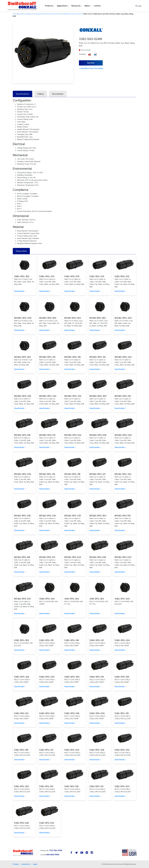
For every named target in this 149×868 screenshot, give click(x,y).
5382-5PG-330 (122, 750)
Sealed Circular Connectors (73, 14)
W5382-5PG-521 (47, 557)
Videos (41, 94)
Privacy (16, 864)
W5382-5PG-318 (72, 474)
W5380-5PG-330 (48, 396)
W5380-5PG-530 (123, 435)
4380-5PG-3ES (22, 276)
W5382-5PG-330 (48, 516)
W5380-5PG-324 (123, 357)
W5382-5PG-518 (22, 557)
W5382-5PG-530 (123, 557)
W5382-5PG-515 (123, 516)
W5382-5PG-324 (123, 474)
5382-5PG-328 (97, 750)
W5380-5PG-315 (47, 357)
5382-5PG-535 (122, 276)
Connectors (37, 14)
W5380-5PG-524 (73, 435)
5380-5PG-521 (21, 713)
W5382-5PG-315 (47, 474)
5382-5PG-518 (71, 786)
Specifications (23, 94)
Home (15, 14)
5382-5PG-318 (21, 750)
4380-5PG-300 (47, 599)
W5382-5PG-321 (97, 474)
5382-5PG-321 (46, 750)
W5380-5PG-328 (22, 396)
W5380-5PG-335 (73, 396)
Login (35, 864)
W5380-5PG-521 (47, 435)
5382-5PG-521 (96, 786)
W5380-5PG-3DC (98, 396)
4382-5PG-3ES (21, 640)
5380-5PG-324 (122, 640)
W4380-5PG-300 (23, 318)
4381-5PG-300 (72, 599)
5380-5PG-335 (47, 276)
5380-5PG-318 (72, 640)
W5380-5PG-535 (23, 474)
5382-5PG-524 (122, 786)
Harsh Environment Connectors (52, 14)
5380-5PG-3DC (72, 677)
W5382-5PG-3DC (98, 516)
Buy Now (91, 63)
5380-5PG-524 (47, 713)
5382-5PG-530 (47, 823)
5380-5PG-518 (122, 677)
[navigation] (73, 6)
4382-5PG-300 (122, 599)
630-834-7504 (53, 855)
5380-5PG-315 (46, 640)
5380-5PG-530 (97, 713)
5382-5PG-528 (21, 823)
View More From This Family (92, 68)
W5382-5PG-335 (73, 516)
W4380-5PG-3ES (48, 318)
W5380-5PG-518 (22, 435)
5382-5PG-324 (72, 750)
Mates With (21, 251)
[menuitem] (49, 6)
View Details (19, 291)
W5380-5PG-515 (123, 396)
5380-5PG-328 (22, 677)
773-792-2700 (56, 850)
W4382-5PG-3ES (22, 357)
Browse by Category (25, 14)
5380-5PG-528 (72, 713)
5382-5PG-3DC (22, 786)
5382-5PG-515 (46, 786)
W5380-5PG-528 (98, 435)
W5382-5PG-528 (98, 557)
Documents (58, 94)
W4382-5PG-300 (123, 318)
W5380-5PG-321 (98, 357)
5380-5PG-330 (47, 677)
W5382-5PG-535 (22, 599)
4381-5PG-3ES (97, 599)
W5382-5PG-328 (22, 516)
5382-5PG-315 (122, 713)
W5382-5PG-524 (73, 557)
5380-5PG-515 (97, 677)
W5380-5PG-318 (72, 357)
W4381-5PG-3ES (98, 318)
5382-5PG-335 (97, 276)
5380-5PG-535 (72, 276)
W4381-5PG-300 (73, 318)
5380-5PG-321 (97, 640)
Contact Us (26, 864)
